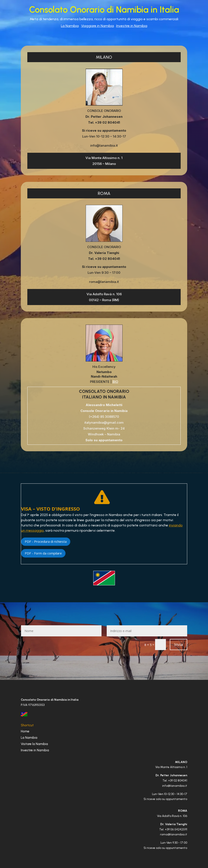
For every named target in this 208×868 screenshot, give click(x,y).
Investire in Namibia (132, 26)
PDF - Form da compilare (43, 553)
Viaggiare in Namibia (97, 26)
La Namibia (70, 26)
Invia (179, 644)
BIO (115, 382)
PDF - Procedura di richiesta (46, 541)
